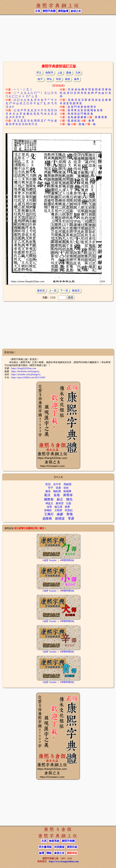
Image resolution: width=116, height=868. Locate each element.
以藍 (69, 503)
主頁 (38, 11)
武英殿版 (59, 847)
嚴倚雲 (60, 503)
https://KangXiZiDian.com (24, 368)
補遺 (67, 79)
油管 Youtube (50, 560)
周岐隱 (67, 484)
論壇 (42, 853)
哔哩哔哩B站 (68, 560)
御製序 (49, 73)
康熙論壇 (63, 11)
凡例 (78, 73)
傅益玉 (49, 503)
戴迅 (48, 491)
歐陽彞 (67, 491)
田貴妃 (69, 510)
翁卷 (57, 495)
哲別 (48, 484)
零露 (71, 518)
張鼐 (58, 488)
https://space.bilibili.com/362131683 (28, 377)
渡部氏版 (72, 847)
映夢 (67, 507)
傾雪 (49, 507)
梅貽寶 (57, 491)
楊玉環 (58, 507)
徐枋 (66, 488)
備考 (77, 79)
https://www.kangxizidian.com (64, 861)
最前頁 (41, 291)
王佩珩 (49, 514)
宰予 (51, 488)
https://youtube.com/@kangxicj (26, 374)
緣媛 (60, 514)
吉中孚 (57, 484)
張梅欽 (48, 510)
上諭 (60, 73)
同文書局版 (45, 847)
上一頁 (53, 291)
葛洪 (47, 495)
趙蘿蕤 (47, 518)
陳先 (69, 499)
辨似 (49, 79)
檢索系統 (54, 841)
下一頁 (64, 291)
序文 (39, 73)
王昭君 (58, 510)
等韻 (58, 79)
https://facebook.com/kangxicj (25, 371)
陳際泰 (49, 499)
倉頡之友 (76, 11)
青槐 (69, 514)
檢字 (40, 79)
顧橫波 (60, 518)
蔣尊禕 (68, 495)
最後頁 (76, 291)
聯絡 (49, 853)
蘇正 (60, 499)
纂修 (69, 73)
